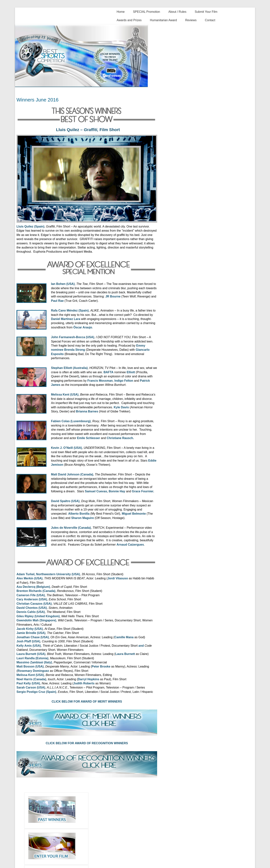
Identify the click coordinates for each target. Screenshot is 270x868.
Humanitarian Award (163, 20)
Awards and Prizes (129, 20)
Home (121, 12)
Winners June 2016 (37, 100)
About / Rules (177, 12)
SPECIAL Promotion (146, 12)
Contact (210, 20)
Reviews (191, 20)
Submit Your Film (206, 12)
